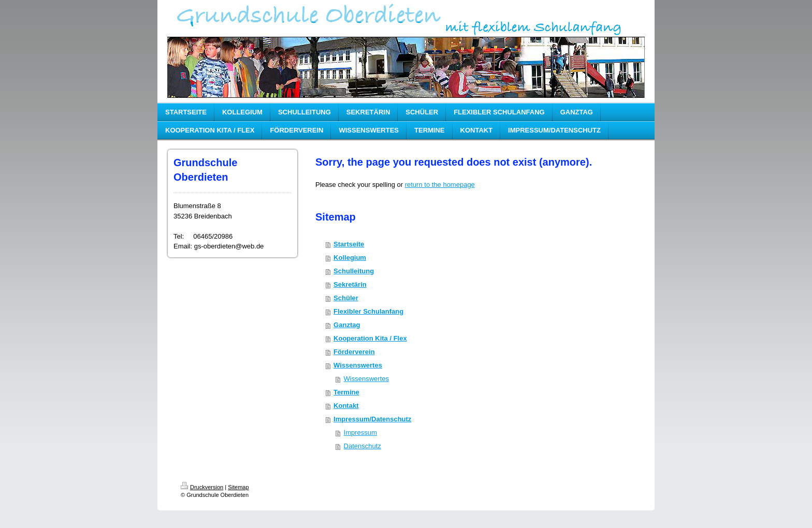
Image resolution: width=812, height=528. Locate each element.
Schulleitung (354, 271)
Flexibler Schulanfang (368, 311)
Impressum (360, 432)
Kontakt (346, 406)
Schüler (346, 298)
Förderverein (354, 352)
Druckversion (202, 487)
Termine (346, 392)
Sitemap (238, 487)
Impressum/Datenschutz (372, 419)
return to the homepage (440, 185)
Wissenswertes (358, 365)
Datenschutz (363, 446)
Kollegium (350, 258)
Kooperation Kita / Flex (370, 338)
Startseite (349, 244)
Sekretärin (350, 284)
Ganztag (347, 325)
